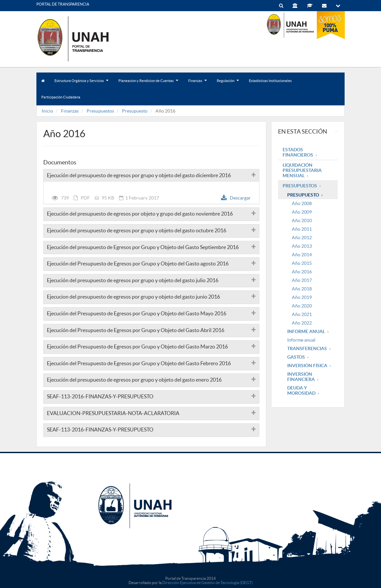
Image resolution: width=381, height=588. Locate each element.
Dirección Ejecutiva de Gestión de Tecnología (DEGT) (208, 583)
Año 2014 (302, 255)
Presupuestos (100, 111)
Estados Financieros (298, 152)
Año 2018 (302, 289)
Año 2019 (302, 297)
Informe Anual (306, 331)
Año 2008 (302, 203)
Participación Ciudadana (61, 97)
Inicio (47, 111)
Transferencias (307, 348)
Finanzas (198, 84)
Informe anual (301, 340)
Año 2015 (302, 263)
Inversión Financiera (301, 377)
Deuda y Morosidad (301, 390)
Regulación (228, 84)
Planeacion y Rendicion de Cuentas (148, 84)
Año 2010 (302, 220)
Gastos (296, 357)
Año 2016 (302, 272)
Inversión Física (307, 366)
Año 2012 (302, 238)
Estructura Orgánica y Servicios (81, 84)
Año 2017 (302, 280)
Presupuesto (135, 111)
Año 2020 (302, 306)
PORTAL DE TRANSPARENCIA (63, 4)
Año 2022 (302, 323)
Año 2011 (302, 229)
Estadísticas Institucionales (270, 81)
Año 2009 (302, 212)
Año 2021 (302, 314)
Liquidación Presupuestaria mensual (302, 170)
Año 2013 (302, 246)
